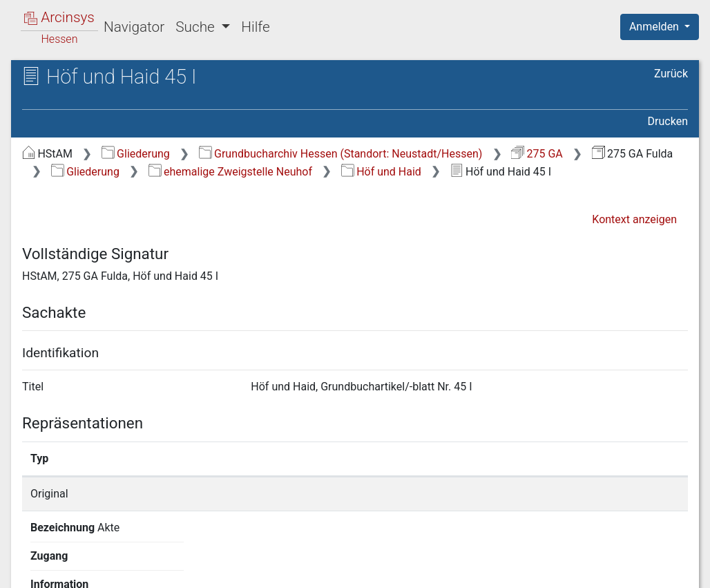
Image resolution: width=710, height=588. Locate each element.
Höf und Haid (381, 172)
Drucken (668, 121)
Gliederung (136, 154)
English (32, 559)
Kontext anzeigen (634, 219)
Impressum (664, 569)
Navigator (134, 27)
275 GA (537, 154)
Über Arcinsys (354, 569)
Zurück (671, 74)
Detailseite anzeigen (543, 494)
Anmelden (655, 27)
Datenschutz (457, 569)
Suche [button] (197, 27)
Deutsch (83, 559)
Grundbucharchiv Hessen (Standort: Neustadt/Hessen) (341, 154)
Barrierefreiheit (562, 569)
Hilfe (255, 27)
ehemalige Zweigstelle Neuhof (230, 172)
